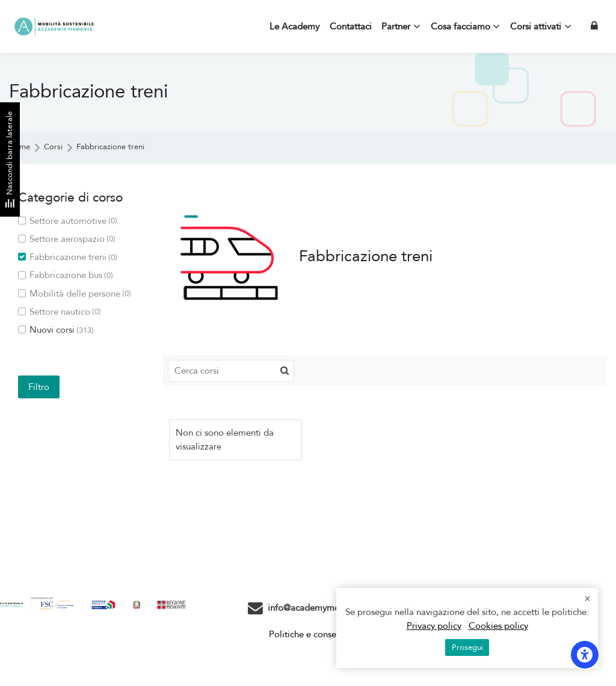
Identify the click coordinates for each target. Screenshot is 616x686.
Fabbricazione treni (110, 147)
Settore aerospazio (67, 239)
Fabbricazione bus (66, 275)
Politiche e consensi (308, 634)
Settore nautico (60, 312)
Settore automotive (68, 221)
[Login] (594, 26)
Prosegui (467, 647)
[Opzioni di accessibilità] (585, 655)
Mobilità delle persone (75, 294)
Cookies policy (498, 626)
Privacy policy (434, 626)
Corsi (53, 147)
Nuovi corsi (56, 330)
